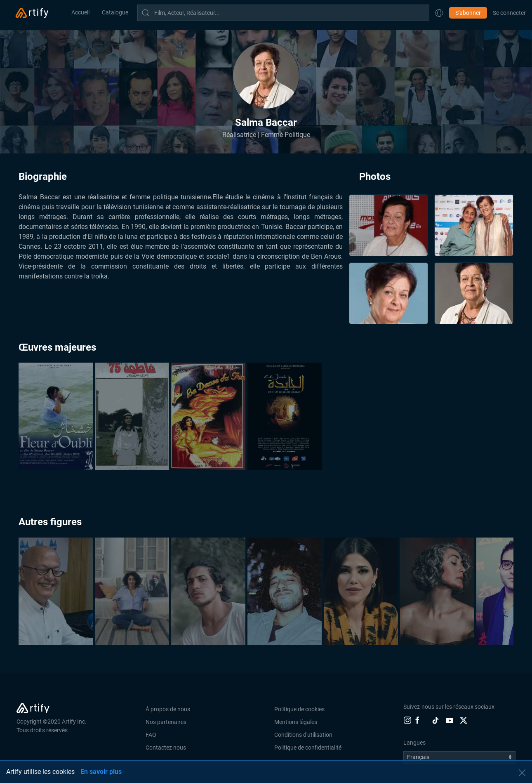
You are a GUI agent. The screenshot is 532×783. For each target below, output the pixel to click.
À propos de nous (168, 709)
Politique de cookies (299, 709)
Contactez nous (166, 748)
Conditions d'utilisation (303, 735)
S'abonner (468, 13)
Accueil (80, 12)
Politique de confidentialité (308, 748)
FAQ (151, 735)
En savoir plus (101, 772)
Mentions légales (296, 722)
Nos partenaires (166, 722)
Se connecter (509, 13)
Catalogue (115, 12)
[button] (439, 13)
